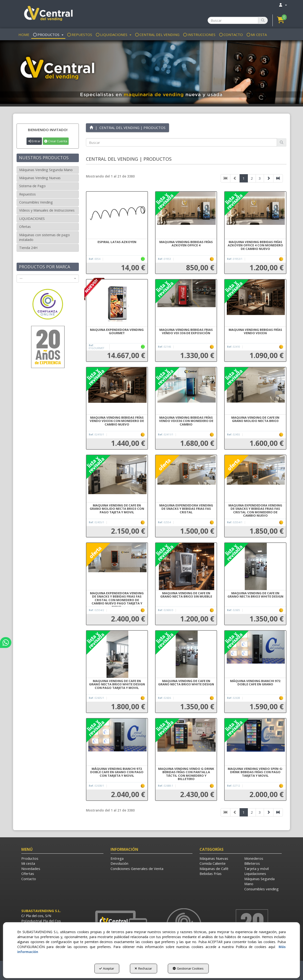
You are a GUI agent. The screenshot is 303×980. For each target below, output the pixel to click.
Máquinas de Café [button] (214, 869)
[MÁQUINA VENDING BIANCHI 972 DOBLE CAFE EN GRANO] (255, 654)
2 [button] (252, 178)
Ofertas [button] (25, 227)
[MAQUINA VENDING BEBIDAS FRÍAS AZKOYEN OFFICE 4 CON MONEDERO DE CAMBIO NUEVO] (255, 215)
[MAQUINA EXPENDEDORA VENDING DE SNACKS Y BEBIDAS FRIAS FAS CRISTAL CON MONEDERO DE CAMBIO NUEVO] (255, 479)
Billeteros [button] (252, 863)
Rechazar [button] (143, 968)
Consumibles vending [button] (261, 889)
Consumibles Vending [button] (36, 202)
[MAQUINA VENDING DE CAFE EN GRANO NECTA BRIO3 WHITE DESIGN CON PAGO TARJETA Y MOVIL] (117, 654)
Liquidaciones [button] (255, 874)
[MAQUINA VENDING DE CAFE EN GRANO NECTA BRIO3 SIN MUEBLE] (186, 567)
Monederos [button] (254, 858)
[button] (48, 14)
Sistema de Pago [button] (32, 186)
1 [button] (244, 178)
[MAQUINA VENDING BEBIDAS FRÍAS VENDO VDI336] (255, 303)
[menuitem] (283, 5)
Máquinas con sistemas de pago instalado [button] (45, 237)
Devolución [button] (119, 863)
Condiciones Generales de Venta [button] (137, 869)
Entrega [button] (117, 858)
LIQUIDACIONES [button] (32, 219)
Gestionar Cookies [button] (188, 968)
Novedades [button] (31, 869)
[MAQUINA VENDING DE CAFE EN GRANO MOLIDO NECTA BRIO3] (255, 391)
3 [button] (260, 178)
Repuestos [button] (27, 194)
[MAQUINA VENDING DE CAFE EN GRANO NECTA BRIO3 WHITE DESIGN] (255, 567)
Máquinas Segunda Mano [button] (259, 881)
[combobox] (48, 279)
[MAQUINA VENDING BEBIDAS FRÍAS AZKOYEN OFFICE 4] (186, 215)
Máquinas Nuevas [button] (214, 858)
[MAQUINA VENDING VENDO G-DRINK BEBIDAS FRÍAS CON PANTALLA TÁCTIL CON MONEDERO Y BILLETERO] (186, 742)
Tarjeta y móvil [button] (256, 869)
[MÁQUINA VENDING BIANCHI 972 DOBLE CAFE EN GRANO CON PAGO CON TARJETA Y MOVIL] (117, 742)
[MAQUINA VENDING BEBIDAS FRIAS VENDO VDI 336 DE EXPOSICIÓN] (186, 303)
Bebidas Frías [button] (211, 874)
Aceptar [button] (107, 968)
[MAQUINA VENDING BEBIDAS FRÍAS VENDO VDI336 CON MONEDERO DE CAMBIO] (186, 391)
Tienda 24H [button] (28, 248)
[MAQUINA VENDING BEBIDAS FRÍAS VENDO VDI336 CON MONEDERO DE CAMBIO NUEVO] (117, 391)
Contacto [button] (29, 879)
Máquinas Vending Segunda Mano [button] (46, 170)
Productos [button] (30, 858)
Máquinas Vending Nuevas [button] (40, 178)
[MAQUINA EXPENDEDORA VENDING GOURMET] (117, 303)
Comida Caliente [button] (213, 863)
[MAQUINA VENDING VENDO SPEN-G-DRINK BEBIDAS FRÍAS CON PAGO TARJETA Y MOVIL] (255, 742)
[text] (182, 142)
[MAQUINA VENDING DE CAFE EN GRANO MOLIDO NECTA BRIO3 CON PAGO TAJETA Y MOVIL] (117, 479)
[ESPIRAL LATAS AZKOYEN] (117, 215)
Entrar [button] (34, 141)
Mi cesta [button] (28, 863)
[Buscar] (263, 20)
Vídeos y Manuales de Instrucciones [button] (47, 210)
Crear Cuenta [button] (56, 141)
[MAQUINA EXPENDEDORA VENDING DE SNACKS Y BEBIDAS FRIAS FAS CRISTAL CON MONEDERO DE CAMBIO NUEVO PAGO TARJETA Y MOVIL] (117, 567)
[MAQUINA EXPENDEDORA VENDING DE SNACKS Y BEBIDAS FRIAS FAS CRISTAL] (186, 479)
